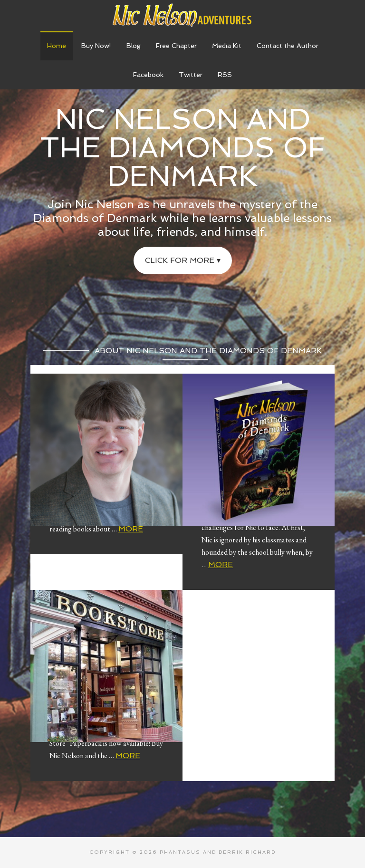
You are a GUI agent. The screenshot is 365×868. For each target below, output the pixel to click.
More (131, 529)
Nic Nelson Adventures (182, 14)
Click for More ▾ (183, 260)
